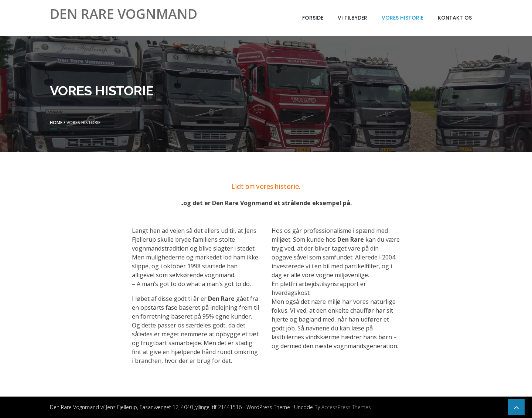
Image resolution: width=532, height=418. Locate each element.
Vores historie (403, 18)
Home (56, 123)
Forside (313, 18)
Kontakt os (455, 18)
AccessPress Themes (346, 407)
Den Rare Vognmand (124, 14)
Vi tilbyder (352, 18)
